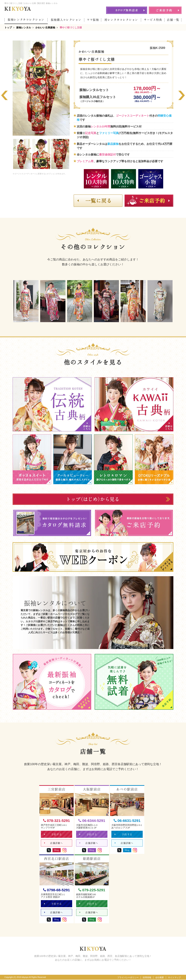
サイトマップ (174, 978)
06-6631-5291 (127, 821)
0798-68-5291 (57, 890)
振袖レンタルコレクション (26, 20)
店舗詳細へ (54, 843)
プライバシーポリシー (128, 978)
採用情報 (147, 978)
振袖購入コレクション (66, 20)
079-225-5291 (92, 890)
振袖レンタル (24, 27)
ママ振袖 (93, 20)
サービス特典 (153, 20)
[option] (41, 88)
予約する (53, 834)
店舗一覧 (173, 20)
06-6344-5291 (92, 821)
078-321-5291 (57, 821)
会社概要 (160, 978)
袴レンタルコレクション (121, 20)
